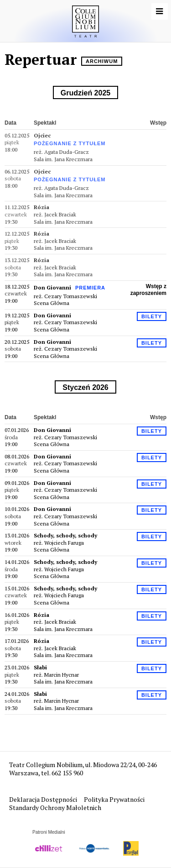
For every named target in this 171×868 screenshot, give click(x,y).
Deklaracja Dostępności (44, 799)
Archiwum (102, 61)
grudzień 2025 (85, 93)
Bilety (152, 316)
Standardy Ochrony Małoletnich (55, 808)
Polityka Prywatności (115, 799)
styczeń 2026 (85, 387)
